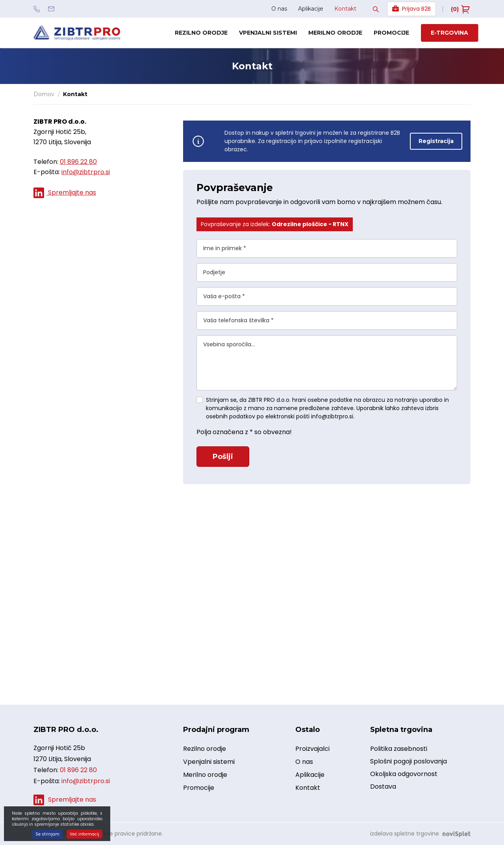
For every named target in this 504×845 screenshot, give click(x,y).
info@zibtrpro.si (86, 172)
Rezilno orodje (201, 33)
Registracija (436, 141)
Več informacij (84, 834)
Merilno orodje (335, 33)
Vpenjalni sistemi (268, 33)
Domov (44, 94)
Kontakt (345, 9)
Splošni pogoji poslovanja (409, 761)
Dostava (383, 786)
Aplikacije (311, 9)
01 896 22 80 (78, 162)
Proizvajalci (312, 749)
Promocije (391, 33)
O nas (279, 9)
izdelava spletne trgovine (405, 834)
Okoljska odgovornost (404, 774)
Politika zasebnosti (399, 749)
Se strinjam (47, 834)
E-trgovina (449, 33)
